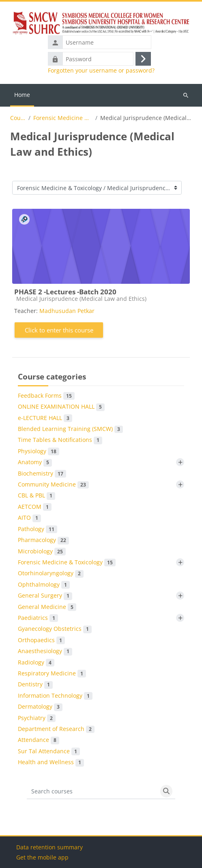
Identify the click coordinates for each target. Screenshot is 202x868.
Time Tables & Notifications (60, 440)
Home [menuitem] (22, 95)
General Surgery (45, 596)
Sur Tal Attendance (49, 751)
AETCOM (35, 507)
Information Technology (55, 696)
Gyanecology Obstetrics (55, 629)
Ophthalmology (44, 585)
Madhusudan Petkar (67, 311)
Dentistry (35, 684)
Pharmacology (43, 540)
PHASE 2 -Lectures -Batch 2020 (65, 292)
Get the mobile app (42, 857)
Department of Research (56, 729)
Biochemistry (42, 474)
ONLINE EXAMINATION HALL (61, 407)
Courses (18, 118)
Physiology (39, 451)
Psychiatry (37, 718)
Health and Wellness (51, 762)
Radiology (36, 662)
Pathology (38, 529)
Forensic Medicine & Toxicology (63, 118)
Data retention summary (49, 847)
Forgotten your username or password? (101, 71)
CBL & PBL (37, 495)
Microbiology (42, 551)
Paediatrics (38, 618)
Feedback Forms (46, 396)
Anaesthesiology (45, 651)
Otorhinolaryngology (51, 573)
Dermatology (40, 707)
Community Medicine (53, 484)
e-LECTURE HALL (45, 418)
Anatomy (35, 462)
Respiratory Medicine (52, 673)
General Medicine (47, 607)
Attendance (39, 740)
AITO (29, 518)
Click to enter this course (59, 330)
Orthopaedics (41, 640)
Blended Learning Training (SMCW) (70, 429)
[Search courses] (92, 791)
